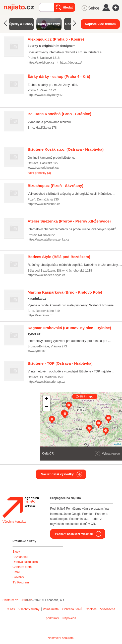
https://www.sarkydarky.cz (45, 95)
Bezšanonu (20, 557)
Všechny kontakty (14, 522)
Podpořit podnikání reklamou (74, 534)
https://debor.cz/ (71, 63)
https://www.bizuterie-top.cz (46, 382)
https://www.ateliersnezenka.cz (48, 240)
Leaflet (117, 444)
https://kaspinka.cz (40, 315)
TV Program (21, 582)
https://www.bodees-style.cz (46, 275)
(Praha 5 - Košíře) (56, 39)
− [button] (47, 407)
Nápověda (69, 618)
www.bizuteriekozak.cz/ (43, 168)
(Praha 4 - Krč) (59, 76)
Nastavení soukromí (61, 638)
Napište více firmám (100, 24)
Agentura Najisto (21, 507)
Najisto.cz (21, 8)
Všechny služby (29, 609)
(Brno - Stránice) (59, 114)
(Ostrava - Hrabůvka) (66, 149)
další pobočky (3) (39, 173)
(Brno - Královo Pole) (65, 292)
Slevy (16, 552)
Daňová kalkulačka (25, 562)
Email (16, 572)
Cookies (91, 609)
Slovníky (18, 577)
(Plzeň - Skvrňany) (55, 186)
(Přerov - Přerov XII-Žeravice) (69, 221)
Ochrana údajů (72, 609)
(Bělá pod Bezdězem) (59, 257)
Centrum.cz (10, 600)
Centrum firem (22, 567)
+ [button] (47, 399)
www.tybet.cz (37, 351)
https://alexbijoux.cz (41, 63)
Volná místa (51, 609)
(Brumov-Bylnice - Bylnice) (69, 328)
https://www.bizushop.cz (44, 204)
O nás (11, 609)
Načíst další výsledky (57, 474)
